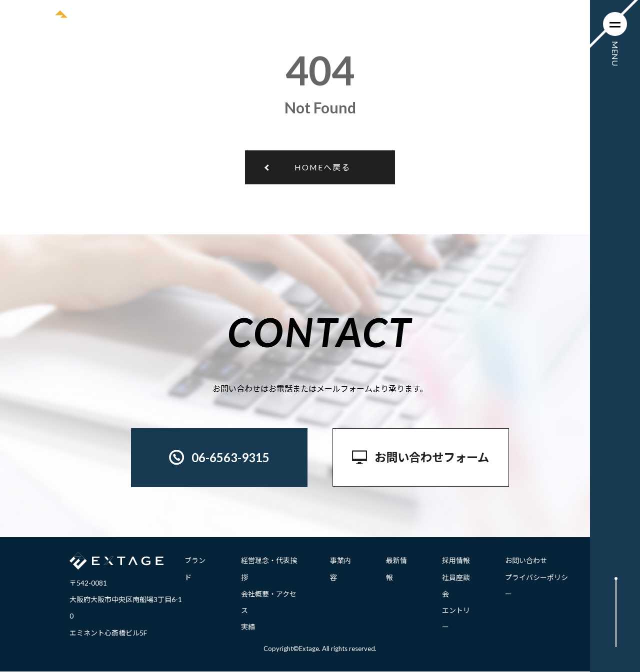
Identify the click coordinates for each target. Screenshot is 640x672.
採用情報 (456, 561)
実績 (248, 627)
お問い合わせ (526, 561)
